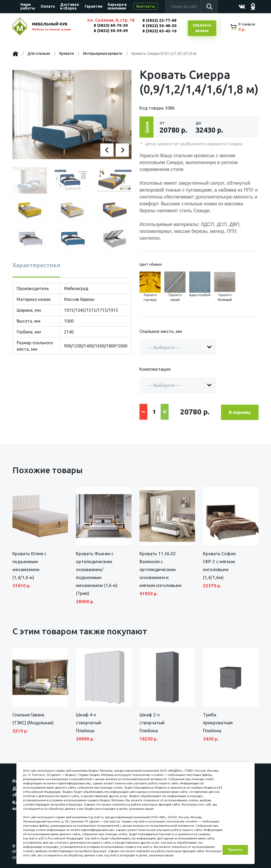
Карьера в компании (117, 6)
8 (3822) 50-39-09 (110, 31)
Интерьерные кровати (103, 54)
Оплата (48, 6)
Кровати (67, 54)
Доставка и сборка (69, 6)
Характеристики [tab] (36, 265)
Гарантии (94, 6)
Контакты (146, 6)
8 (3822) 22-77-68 (159, 20)
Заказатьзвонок (202, 28)
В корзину (240, 412)
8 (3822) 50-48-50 (159, 26)
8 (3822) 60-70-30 (110, 25)
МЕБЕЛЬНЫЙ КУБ (57, 27)
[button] (107, 150)
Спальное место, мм (161, 331)
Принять (235, 850)
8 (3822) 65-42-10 (159, 31)
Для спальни (39, 54)
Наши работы (28, 6)
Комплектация (155, 370)
